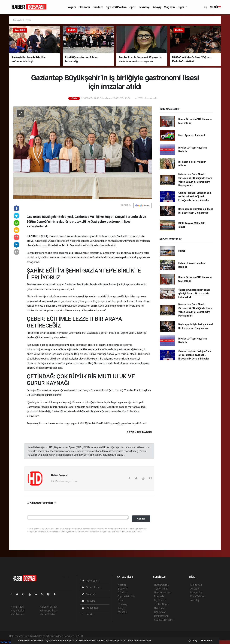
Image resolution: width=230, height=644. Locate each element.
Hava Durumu (162, 585)
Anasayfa (17, 20)
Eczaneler (160, 596)
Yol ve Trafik (161, 589)
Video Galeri (91, 587)
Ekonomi (84, 7)
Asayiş (157, 7)
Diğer (181, 7)
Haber (182, 251)
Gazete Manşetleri (164, 620)
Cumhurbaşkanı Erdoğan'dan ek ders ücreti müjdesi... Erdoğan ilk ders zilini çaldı (195, 196)
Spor (132, 7)
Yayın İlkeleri (18, 611)
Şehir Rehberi (161, 616)
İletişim (88, 614)
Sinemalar (160, 608)
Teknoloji (144, 7)
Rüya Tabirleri (198, 596)
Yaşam (72, 7)
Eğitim (29, 20)
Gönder (141, 519)
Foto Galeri (90, 581)
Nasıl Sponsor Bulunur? (192, 135)
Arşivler (88, 601)
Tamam (207, 641)
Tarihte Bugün (162, 604)
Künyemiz (90, 608)
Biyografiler (197, 593)
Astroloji (195, 600)
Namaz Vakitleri (163, 593)
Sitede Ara (196, 585)
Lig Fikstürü (160, 600)
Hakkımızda (17, 607)
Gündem (98, 7)
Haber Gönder (48, 614)
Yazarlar (89, 594)
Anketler (195, 589)
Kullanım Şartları (49, 607)
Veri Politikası (18, 614)
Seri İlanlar (160, 612)
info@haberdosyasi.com (64, 481)
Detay (193, 641)
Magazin (169, 7)
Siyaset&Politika (116, 7)
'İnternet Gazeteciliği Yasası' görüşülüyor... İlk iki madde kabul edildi (194, 294)
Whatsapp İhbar (49, 611)
